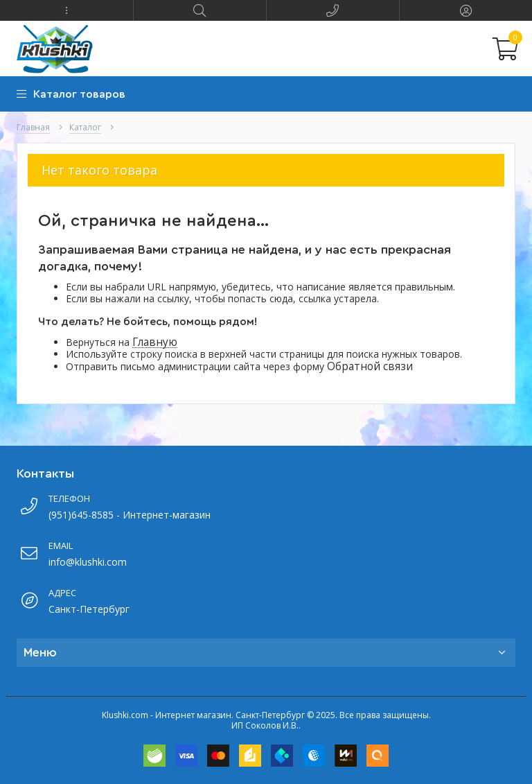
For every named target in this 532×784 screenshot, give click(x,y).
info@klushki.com (88, 562)
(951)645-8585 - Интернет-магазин (130, 515)
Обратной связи (370, 366)
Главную (155, 342)
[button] (66, 10)
